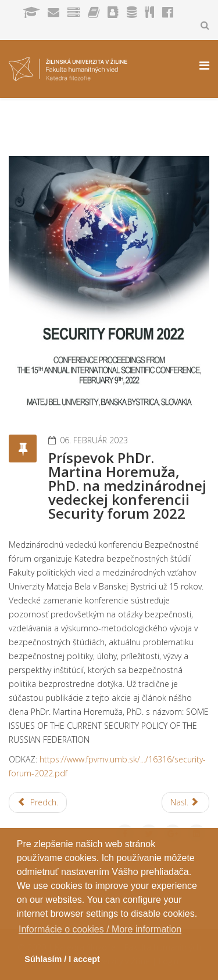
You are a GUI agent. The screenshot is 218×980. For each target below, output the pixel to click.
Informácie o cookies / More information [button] (100, 929)
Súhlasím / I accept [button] (62, 959)
